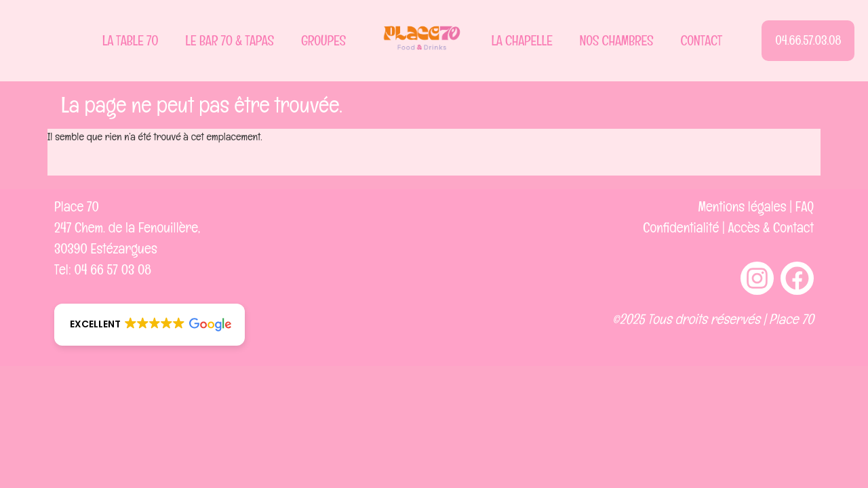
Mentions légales (743, 206)
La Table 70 (131, 40)
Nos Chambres (617, 40)
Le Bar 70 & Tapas (230, 40)
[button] (150, 325)
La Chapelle (521, 40)
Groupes (323, 40)
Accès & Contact (771, 227)
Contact (701, 40)
